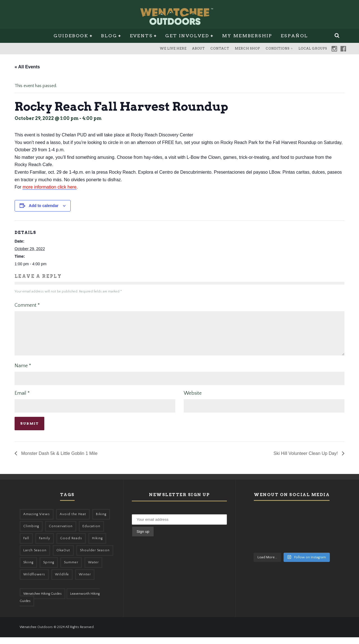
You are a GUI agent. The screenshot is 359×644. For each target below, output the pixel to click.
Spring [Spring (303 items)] (49, 569)
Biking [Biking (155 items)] (101, 521)
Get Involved (187, 36)
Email (22, 400)
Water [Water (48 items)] (93, 569)
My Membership (247, 36)
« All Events (27, 67)
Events (141, 36)
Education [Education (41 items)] (91, 533)
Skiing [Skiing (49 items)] (28, 569)
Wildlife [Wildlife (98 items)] (62, 581)
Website (193, 400)
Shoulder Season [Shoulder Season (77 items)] (95, 557)
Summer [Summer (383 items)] (71, 569)
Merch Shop (247, 48)
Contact (220, 48)
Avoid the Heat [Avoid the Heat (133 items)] (73, 521)
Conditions (278, 48)
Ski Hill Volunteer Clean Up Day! (306, 460)
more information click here (49, 187)
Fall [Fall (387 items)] (26, 545)
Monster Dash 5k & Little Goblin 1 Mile (59, 460)
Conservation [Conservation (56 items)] (61, 533)
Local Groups (313, 48)
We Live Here (173, 48)
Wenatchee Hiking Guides (42, 600)
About (198, 48)
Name (23, 373)
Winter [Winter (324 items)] (85, 581)
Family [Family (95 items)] (45, 545)
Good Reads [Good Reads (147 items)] (71, 545)
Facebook (343, 49)
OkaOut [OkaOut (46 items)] (63, 557)
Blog (109, 36)
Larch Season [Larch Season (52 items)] (35, 557)
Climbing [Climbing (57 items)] (31, 533)
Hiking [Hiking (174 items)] (97, 545)
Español (294, 36)
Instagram (334, 49)
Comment (27, 305)
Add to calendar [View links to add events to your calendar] (44, 206)
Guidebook (71, 36)
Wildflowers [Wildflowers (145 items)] (34, 581)
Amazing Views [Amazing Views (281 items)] (37, 521)
